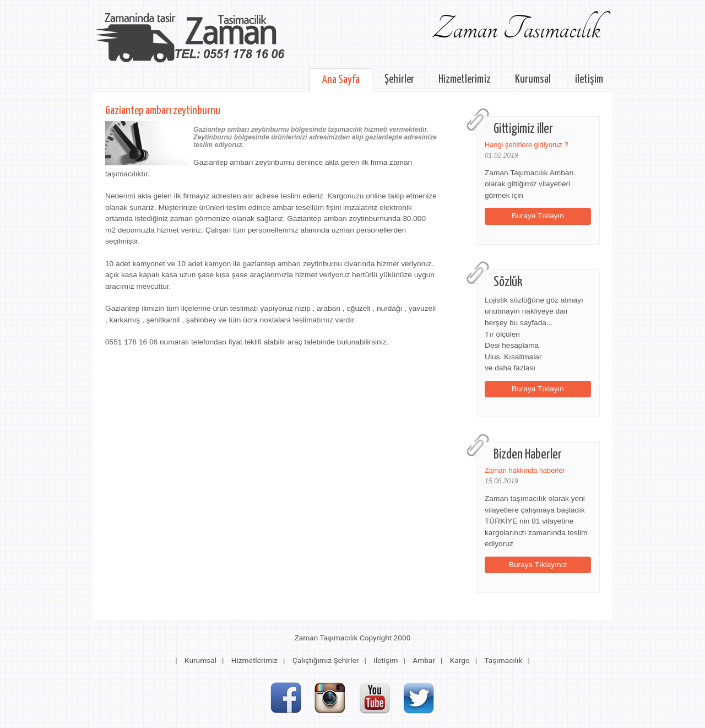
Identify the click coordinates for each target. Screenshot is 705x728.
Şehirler (399, 79)
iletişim (589, 79)
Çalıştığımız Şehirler (326, 660)
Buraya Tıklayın (538, 216)
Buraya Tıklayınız (538, 565)
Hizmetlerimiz (465, 79)
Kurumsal (533, 79)
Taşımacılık (503, 660)
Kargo (460, 660)
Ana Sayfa (341, 80)
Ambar (424, 660)
